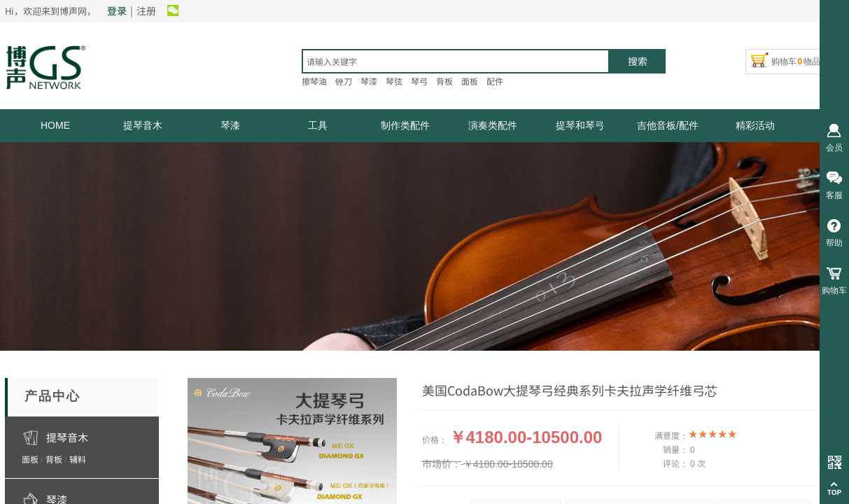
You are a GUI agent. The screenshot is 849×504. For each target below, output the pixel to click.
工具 (318, 125)
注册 (146, 10)
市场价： (442, 463)
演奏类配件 (493, 125)
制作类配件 (405, 125)
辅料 (78, 459)
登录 (117, 10)
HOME (55, 125)
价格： (435, 439)
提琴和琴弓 (580, 125)
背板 (54, 459)
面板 (30, 459)
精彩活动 (755, 125)
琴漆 (230, 125)
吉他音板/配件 (668, 125)
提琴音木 (143, 125)
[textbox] (456, 61)
